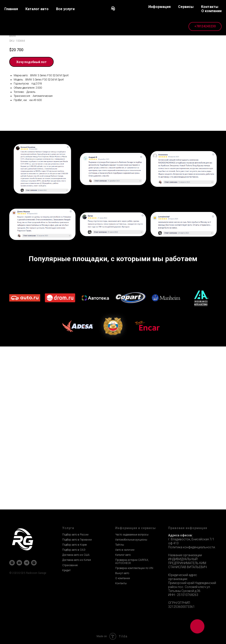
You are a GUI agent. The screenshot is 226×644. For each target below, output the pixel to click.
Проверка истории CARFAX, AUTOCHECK (132, 561)
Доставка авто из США (76, 555)
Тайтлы (120, 545)
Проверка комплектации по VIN (134, 568)
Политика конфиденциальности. (192, 547)
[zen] (12, 563)
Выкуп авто (122, 573)
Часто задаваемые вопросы (132, 535)
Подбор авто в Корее (74, 545)
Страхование (70, 565)
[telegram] (27, 563)
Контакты (121, 583)
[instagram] (34, 563)
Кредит (66, 570)
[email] (19, 563)
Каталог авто (123, 555)
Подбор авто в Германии (77, 540)
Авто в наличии (125, 550)
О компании (123, 578)
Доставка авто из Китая (77, 560)
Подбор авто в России (75, 535)
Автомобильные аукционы (131, 540)
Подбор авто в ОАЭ (74, 550)
